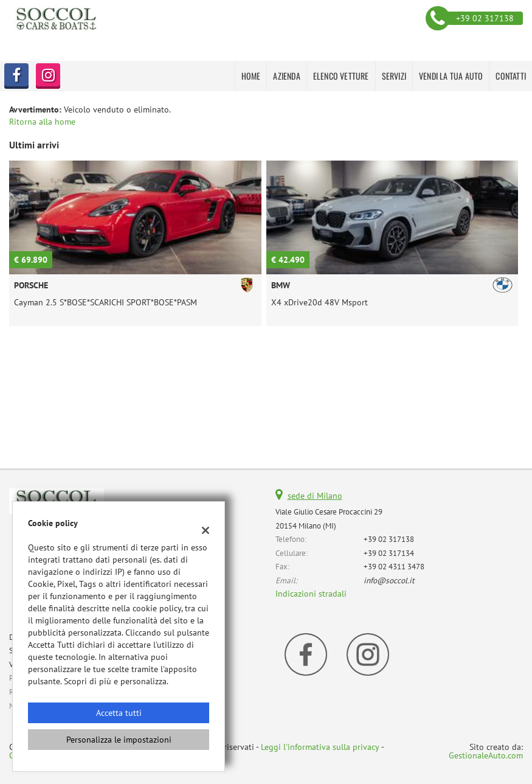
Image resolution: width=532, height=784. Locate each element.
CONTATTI (511, 76)
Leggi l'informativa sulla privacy (320, 747)
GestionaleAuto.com (486, 755)
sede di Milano (315, 496)
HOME (251, 76)
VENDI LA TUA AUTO (451, 76)
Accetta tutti (119, 713)
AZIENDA (286, 76)
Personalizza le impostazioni (119, 740)
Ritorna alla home (42, 122)
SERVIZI (394, 76)
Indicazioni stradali (311, 594)
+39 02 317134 (389, 553)
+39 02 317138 (389, 539)
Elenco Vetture (341, 76)
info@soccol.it (389, 580)
